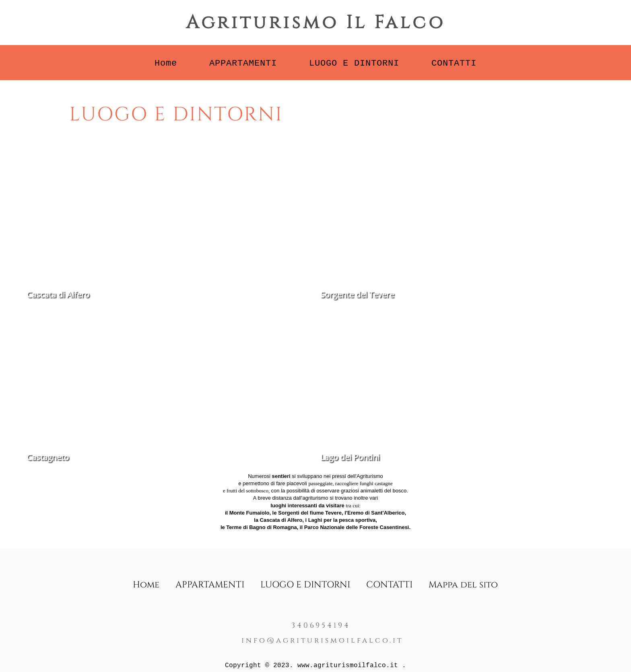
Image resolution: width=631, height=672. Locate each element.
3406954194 (321, 625)
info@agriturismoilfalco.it (322, 640)
